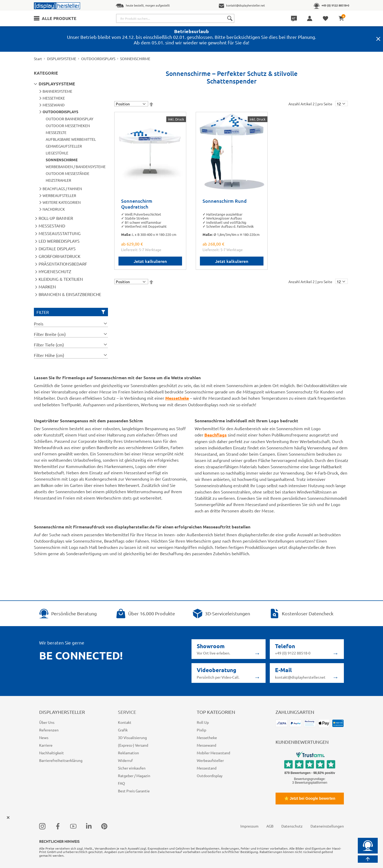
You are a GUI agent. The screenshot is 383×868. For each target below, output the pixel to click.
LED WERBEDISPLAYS (59, 241)
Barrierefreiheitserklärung (61, 760)
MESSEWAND (54, 105)
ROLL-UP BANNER (56, 218)
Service (127, 712)
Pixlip (201, 730)
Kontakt (125, 722)
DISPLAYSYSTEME (62, 59)
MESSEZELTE (56, 132)
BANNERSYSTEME (57, 91)
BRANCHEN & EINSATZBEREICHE (70, 294)
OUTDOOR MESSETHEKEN (68, 126)
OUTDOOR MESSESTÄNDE (68, 173)
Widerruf (125, 760)
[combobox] (175, 18)
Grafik (123, 730)
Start (38, 59)
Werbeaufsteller (210, 760)
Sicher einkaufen (132, 768)
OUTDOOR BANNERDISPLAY (69, 119)
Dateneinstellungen (327, 826)
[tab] (71, 324)
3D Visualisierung (132, 737)
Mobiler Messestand (213, 753)
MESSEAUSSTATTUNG (60, 233)
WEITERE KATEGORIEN (62, 202)
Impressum (249, 826)
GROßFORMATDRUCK (59, 256)
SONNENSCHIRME (62, 160)
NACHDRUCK (54, 209)
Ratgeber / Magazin (134, 776)
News (44, 737)
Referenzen (49, 730)
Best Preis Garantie (134, 791)
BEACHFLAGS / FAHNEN (62, 189)
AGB (270, 826)
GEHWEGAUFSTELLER (64, 146)
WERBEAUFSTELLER (59, 195)
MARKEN (47, 287)
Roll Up (203, 722)
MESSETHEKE (54, 98)
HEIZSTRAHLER (58, 180)
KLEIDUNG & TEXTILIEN (61, 279)
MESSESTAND (52, 226)
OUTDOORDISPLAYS (98, 59)
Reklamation (128, 753)
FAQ (121, 783)
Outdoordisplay (210, 776)
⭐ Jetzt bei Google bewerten (310, 798)
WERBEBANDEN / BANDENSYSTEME (76, 167)
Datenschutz (292, 826)
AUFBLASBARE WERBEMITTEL (71, 139)
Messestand (207, 768)
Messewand (206, 745)
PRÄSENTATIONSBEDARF (63, 264)
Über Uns (47, 722)
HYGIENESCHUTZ (55, 271)
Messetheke (207, 737)
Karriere (46, 745)
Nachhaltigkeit (51, 753)
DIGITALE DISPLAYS (57, 248)
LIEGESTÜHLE (57, 153)
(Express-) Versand (133, 745)
